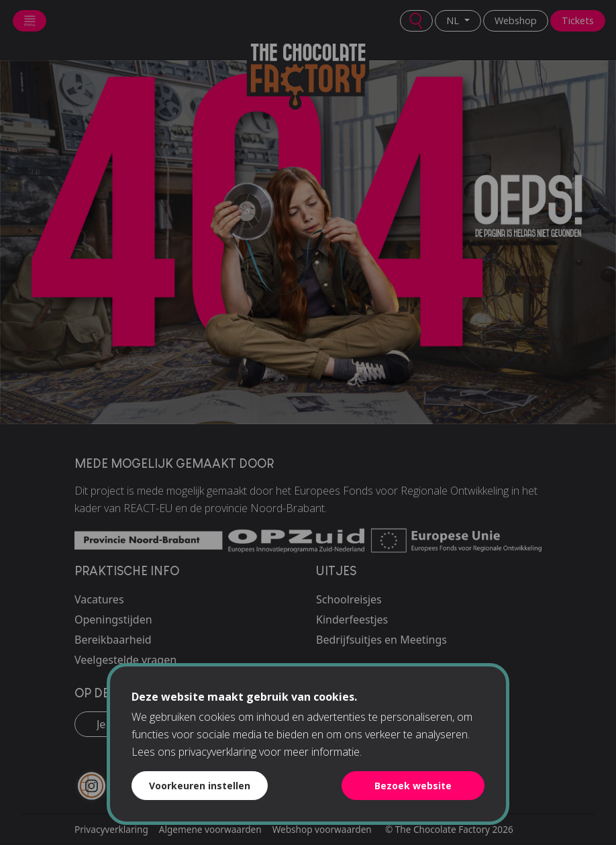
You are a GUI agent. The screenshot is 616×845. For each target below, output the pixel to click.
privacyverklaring (217, 752)
